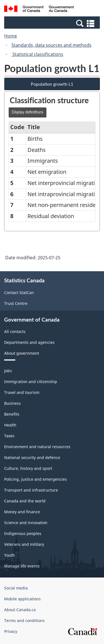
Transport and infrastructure (31, 490)
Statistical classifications (37, 54)
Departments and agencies (29, 342)
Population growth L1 (52, 84)
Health (10, 425)
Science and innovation (26, 523)
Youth (10, 555)
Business (12, 403)
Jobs (8, 371)
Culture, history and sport (28, 468)
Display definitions (27, 112)
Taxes (9, 436)
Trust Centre (16, 303)
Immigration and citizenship (31, 382)
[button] (53, 23)
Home (11, 36)
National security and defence (32, 457)
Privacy (11, 631)
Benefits (12, 414)
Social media (16, 588)
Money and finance (22, 512)
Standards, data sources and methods (51, 45)
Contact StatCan (19, 293)
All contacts (15, 331)
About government (22, 353)
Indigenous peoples (23, 533)
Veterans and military (24, 544)
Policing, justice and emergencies (35, 479)
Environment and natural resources (37, 447)
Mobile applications (22, 599)
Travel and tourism (22, 392)
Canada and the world (25, 501)
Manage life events (22, 566)
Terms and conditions (24, 620)
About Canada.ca (20, 610)
